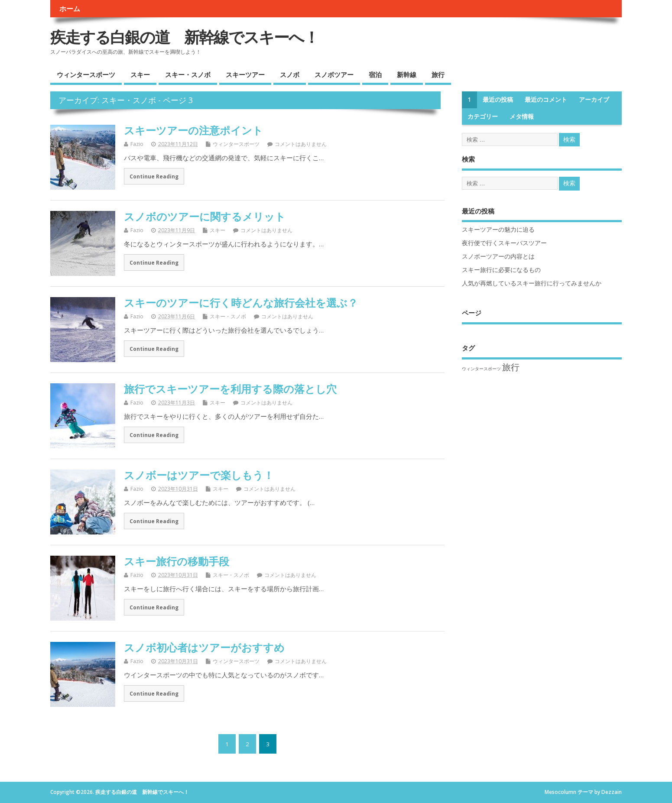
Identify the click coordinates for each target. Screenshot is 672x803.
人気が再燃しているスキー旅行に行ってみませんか (532, 283)
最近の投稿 (498, 100)
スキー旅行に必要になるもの (501, 270)
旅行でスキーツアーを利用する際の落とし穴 (230, 389)
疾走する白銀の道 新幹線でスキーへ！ (184, 37)
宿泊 (375, 74)
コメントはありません (301, 144)
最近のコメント (546, 100)
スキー (140, 74)
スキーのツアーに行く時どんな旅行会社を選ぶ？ (241, 303)
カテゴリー (483, 117)
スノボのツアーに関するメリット (205, 216)
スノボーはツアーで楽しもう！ (199, 475)
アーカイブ (594, 100)
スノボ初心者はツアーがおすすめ (204, 647)
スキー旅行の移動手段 (177, 561)
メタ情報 (522, 117)
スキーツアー (245, 74)
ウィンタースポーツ (86, 74)
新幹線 (407, 74)
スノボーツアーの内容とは (498, 256)
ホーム (70, 9)
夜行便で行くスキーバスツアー (504, 243)
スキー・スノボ (188, 74)
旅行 (438, 74)
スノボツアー (334, 74)
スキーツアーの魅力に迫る (498, 230)
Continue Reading (154, 176)
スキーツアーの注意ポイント (193, 130)
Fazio (137, 144)
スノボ (290, 74)
